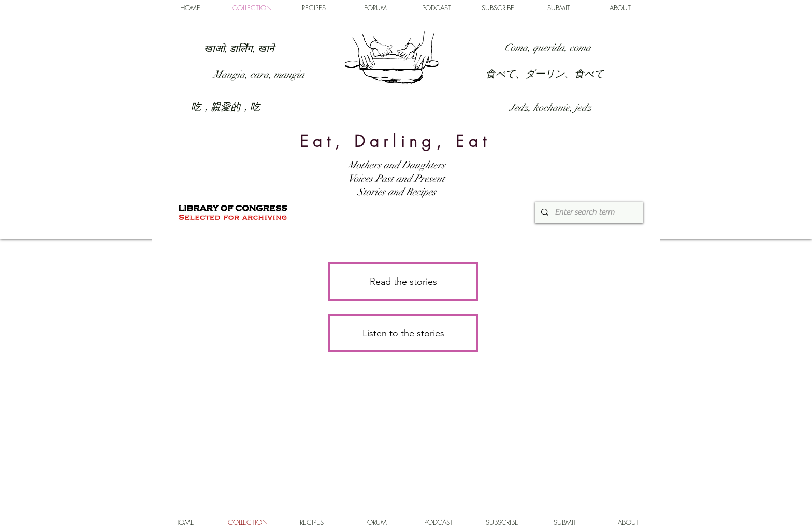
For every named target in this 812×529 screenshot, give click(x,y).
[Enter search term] (588, 212)
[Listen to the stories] (403, 333)
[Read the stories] (403, 282)
